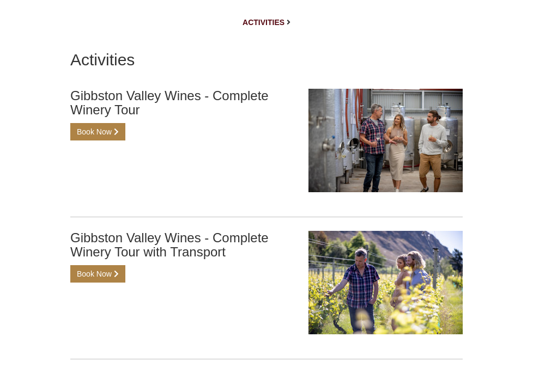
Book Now (98, 132)
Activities (264, 22)
